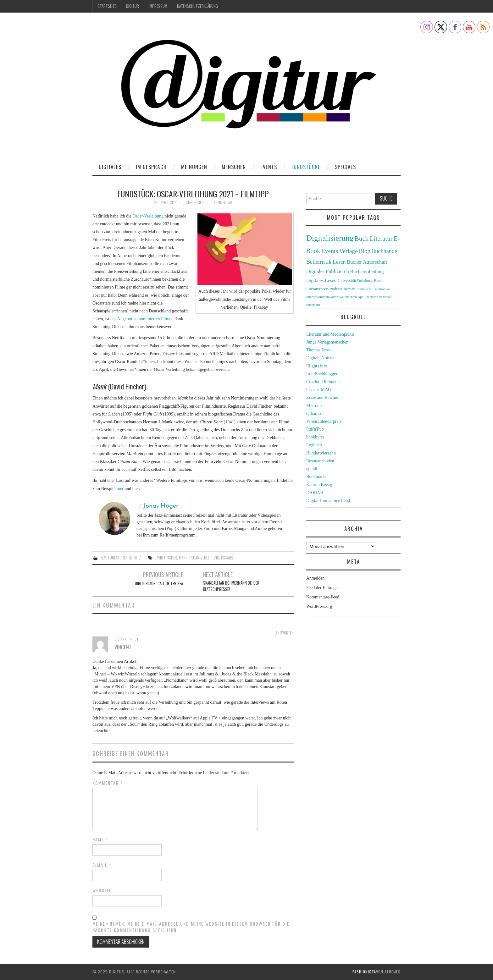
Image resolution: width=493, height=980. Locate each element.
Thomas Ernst (319, 350)
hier (120, 489)
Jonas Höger (194, 203)
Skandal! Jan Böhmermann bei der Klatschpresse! (231, 586)
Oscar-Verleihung (148, 216)
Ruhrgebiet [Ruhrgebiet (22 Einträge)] (313, 305)
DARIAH (315, 493)
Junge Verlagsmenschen (327, 342)
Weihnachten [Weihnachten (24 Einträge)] (348, 297)
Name (100, 840)
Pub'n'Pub (315, 429)
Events (269, 167)
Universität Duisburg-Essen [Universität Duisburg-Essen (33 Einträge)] (361, 281)
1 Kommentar (222, 203)
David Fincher (166, 558)
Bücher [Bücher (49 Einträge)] (354, 262)
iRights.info (317, 366)
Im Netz (135, 558)
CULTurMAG (319, 390)
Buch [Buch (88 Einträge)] (361, 239)
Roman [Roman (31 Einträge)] (349, 289)
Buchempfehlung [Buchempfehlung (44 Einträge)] (367, 271)
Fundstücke (306, 167)
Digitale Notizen (321, 358)
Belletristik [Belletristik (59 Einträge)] (319, 262)
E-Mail (102, 865)
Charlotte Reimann (323, 382)
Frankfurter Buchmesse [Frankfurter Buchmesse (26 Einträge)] (373, 289)
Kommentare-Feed (323, 597)
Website (102, 890)
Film (103, 558)
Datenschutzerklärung (197, 6)
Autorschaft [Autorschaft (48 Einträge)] (375, 262)
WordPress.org (319, 606)
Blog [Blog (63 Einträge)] (364, 251)
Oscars (227, 558)
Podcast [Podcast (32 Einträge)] (336, 289)
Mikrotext (315, 406)
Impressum (158, 6)
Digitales (110, 167)
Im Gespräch (151, 167)
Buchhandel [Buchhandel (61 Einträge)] (385, 251)
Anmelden (315, 578)
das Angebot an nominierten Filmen (142, 319)
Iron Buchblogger (322, 374)
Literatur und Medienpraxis (330, 334)
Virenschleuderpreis (324, 421)
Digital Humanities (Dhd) (329, 501)
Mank (183, 558)
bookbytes (315, 437)
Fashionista (364, 972)
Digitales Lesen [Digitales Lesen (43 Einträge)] (321, 280)
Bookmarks (316, 477)
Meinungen (194, 167)
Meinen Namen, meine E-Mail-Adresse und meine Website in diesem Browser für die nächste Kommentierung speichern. (191, 927)
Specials (345, 167)
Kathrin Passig (319, 484)
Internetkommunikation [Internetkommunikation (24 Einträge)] (322, 297)
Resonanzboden (320, 461)
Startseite (107, 6)
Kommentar (108, 783)
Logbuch (314, 445)
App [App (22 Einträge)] (360, 297)
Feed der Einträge (322, 588)
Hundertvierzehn (321, 453)
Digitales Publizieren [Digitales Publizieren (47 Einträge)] (328, 271)
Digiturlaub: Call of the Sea (159, 584)
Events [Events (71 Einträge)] (330, 251)
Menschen (234, 167)
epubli (312, 469)
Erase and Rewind (322, 397)
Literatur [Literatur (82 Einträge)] (381, 239)
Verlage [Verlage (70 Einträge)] (349, 251)
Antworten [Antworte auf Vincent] (285, 633)
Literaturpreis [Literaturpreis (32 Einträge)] (317, 289)
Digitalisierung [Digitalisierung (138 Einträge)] (330, 238)
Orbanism (315, 413)
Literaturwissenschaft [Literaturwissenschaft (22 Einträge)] (378, 297)
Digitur (133, 6)
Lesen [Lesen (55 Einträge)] (339, 262)
